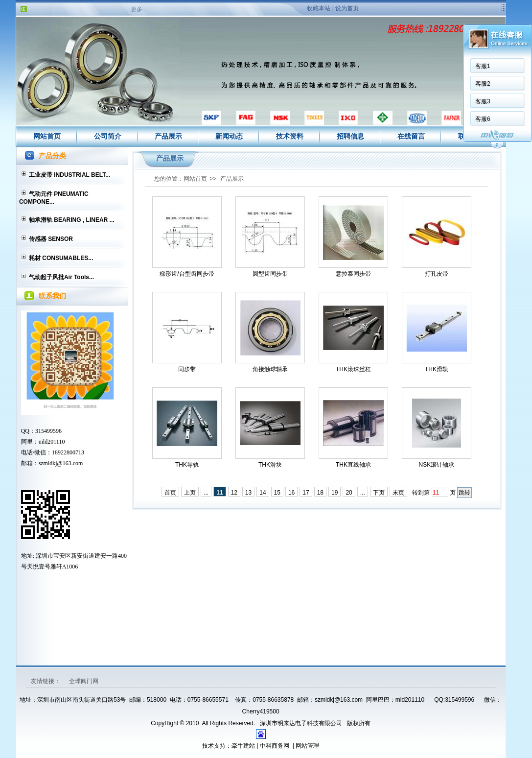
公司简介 (108, 136)
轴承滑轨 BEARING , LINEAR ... (72, 220)
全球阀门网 (84, 681)
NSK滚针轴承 (437, 465)
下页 (379, 493)
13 (248, 493)
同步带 (187, 369)
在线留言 (411, 136)
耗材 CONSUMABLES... (61, 258)
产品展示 (168, 136)
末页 (398, 493)
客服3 (483, 101)
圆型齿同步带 (270, 274)
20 (349, 493)
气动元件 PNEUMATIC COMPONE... (54, 198)
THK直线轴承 (353, 465)
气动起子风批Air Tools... (61, 277)
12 (234, 493)
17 (306, 493)
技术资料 (290, 136)
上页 (190, 493)
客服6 (483, 119)
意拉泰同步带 (353, 274)
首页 (170, 493)
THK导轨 (187, 465)
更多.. (138, 9)
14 (263, 493)
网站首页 (47, 136)
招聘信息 (350, 136)
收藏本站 (319, 8)
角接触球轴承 (270, 369)
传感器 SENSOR (51, 239)
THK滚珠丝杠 (353, 369)
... (206, 493)
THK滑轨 (437, 369)
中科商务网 (275, 746)
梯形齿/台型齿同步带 (187, 274)
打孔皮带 (437, 274)
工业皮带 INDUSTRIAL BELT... (69, 175)
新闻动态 (229, 136)
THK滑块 (270, 465)
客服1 (483, 66)
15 (277, 493)
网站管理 (307, 746)
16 (291, 493)
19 (335, 493)
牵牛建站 (243, 746)
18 (320, 493)
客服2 (483, 84)
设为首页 (347, 8)
